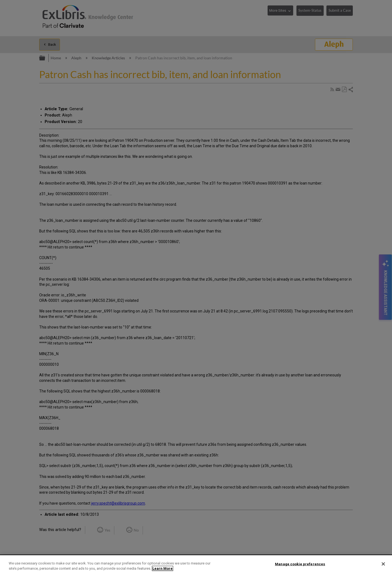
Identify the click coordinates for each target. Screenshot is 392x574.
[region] (196, 565)
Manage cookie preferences (300, 564)
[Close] (383, 564)
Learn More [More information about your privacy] (163, 568)
